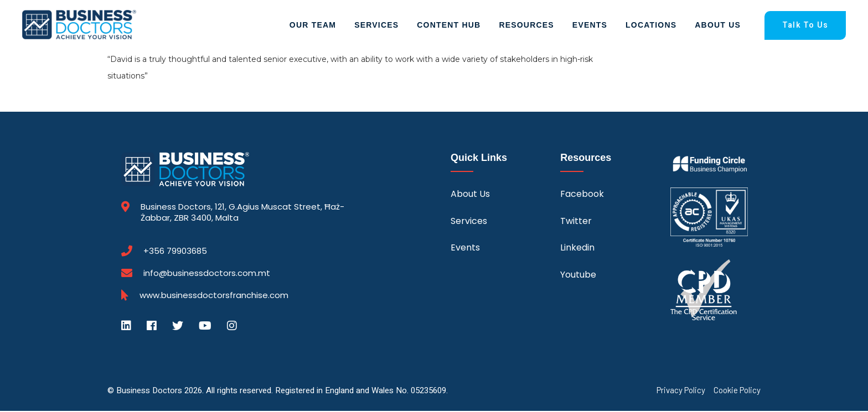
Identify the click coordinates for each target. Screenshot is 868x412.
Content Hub (449, 25)
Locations (651, 25)
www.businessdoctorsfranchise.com (214, 296)
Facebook (582, 195)
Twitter (576, 222)
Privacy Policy (681, 391)
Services (376, 25)
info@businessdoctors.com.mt (207, 274)
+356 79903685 (175, 252)
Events (590, 25)
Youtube (578, 276)
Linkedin (577, 249)
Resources (526, 25)
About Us (718, 25)
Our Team (313, 25)
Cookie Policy (737, 391)
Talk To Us (805, 26)
